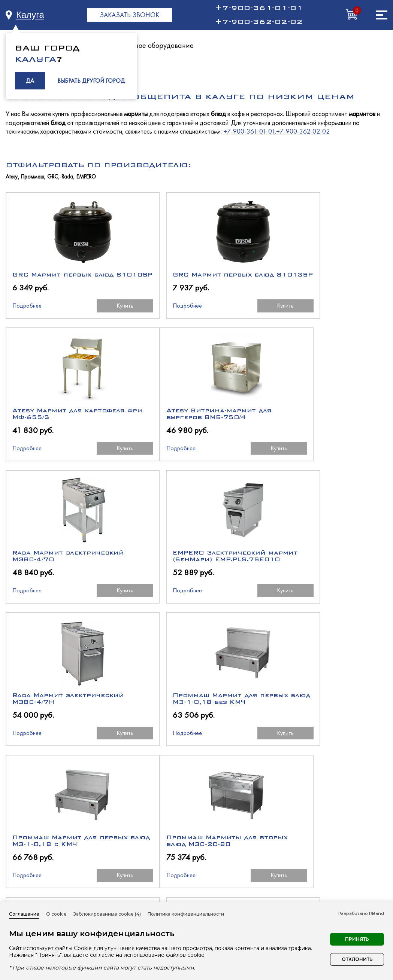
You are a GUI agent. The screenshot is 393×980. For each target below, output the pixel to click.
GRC (53, 177)
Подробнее (27, 312)
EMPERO (86, 177)
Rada (67, 177)
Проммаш (32, 177)
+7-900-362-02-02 (259, 22)
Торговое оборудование (243, 901)
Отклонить (357, 959)
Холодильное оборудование (250, 860)
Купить (99, 312)
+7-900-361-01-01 (259, 8)
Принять (357, 939)
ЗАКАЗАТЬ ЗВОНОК (129, 15)
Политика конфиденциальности (186, 914)
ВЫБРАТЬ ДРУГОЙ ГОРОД (91, 81)
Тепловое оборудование (155, 45)
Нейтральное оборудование (250, 887)
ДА (30, 81)
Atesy (12, 177)
